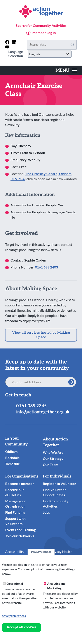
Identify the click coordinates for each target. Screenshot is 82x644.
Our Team (51, 465)
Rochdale (12, 458)
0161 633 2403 (46, 267)
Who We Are (53, 452)
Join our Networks (20, 536)
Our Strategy (53, 458)
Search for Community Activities (41, 25)
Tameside (13, 464)
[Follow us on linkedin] (14, 42)
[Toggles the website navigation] (66, 70)
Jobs (46, 512)
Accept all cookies (21, 627)
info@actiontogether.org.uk (43, 412)
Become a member (20, 483)
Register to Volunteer (60, 483)
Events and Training (20, 530)
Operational (15, 584)
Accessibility (15, 551)
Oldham (11, 451)
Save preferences (14, 616)
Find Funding (15, 512)
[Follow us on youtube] (7, 47)
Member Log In (44, 33)
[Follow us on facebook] (7, 42)
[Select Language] (50, 54)
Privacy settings (41, 552)
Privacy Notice (61, 551)
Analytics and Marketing (56, 586)
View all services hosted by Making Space (41, 335)
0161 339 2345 (31, 406)
